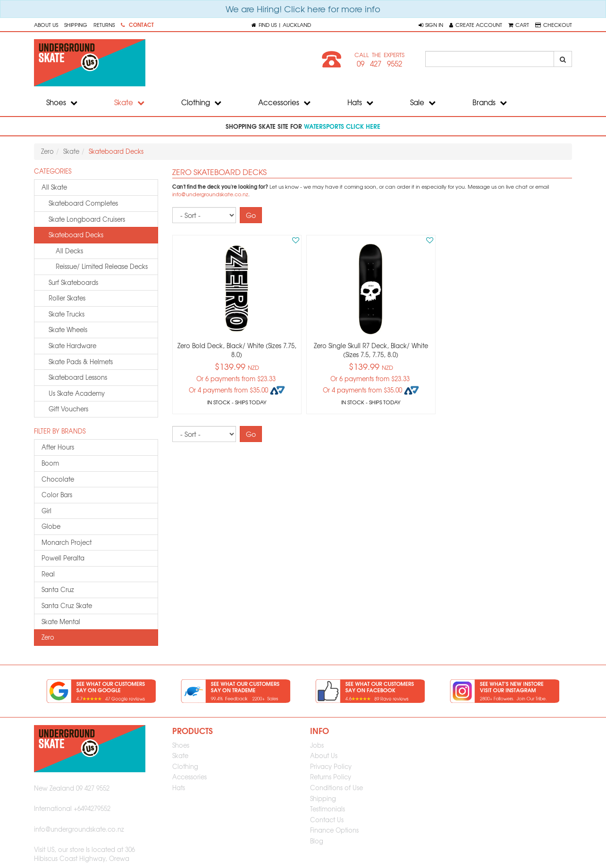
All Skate (54, 187)
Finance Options (334, 830)
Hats (360, 102)
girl (46, 511)
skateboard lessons (78, 377)
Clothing (201, 102)
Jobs (317, 745)
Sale (423, 102)
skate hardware (72, 346)
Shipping (76, 25)
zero (48, 637)
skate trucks (67, 314)
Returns (104, 25)
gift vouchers (68, 409)
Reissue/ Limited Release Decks (102, 266)
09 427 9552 (379, 64)
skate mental (61, 622)
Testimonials (328, 809)
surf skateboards (73, 282)
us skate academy (77, 393)
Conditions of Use (337, 788)
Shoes (62, 102)
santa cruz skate (67, 605)
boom (50, 463)
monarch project (67, 542)
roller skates (67, 298)
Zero (47, 151)
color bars (57, 495)
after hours (58, 447)
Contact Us (327, 820)
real (48, 574)
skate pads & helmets (81, 362)
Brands (490, 102)
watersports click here (342, 126)
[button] (431, 25)
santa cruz (58, 589)
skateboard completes (83, 203)
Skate (129, 102)
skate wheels (68, 330)
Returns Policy (331, 777)
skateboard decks (76, 235)
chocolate (58, 479)
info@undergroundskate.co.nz (210, 194)
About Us (46, 25)
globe (51, 526)
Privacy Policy (331, 766)
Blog (317, 841)
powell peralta (63, 558)
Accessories (284, 102)
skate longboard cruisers (87, 219)
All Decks (69, 251)
